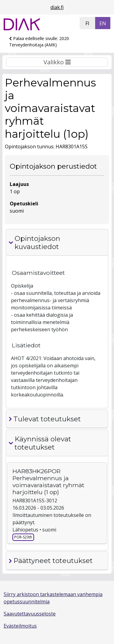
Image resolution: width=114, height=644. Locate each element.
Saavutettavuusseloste (30, 614)
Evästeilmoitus (20, 626)
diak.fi (57, 7)
